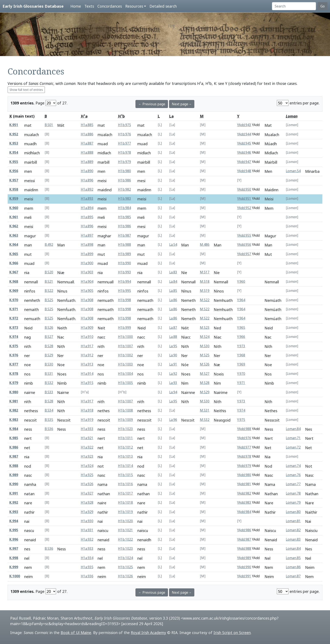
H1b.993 (124, 272)
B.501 (49, 125)
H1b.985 (124, 217)
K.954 (14, 153)
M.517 (205, 272)
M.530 (205, 346)
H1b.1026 (125, 576)
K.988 (14, 466)
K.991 (14, 493)
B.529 (49, 355)
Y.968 (241, 355)
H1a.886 (87, 134)
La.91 (173, 364)
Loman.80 (293, 512)
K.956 (14, 171)
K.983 (14, 420)
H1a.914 (87, 374)
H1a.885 (87, 125)
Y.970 (241, 374)
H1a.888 (87, 153)
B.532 (49, 383)
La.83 (173, 272)
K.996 (14, 539)
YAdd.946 (244, 153)
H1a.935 (87, 567)
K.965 (14, 254)
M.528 (205, 383)
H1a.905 (87, 291)
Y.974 (241, 410)
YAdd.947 (244, 162)
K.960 (14, 208)
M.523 (205, 328)
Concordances (110, 6)
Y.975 (241, 420)
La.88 (173, 337)
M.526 (205, 364)
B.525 (49, 300)
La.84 (173, 282)
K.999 (14, 567)
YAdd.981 (244, 484)
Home (76, 6)
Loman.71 (293, 438)
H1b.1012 (125, 447)
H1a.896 (87, 180)
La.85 (173, 291)
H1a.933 (87, 429)
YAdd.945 (244, 143)
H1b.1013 (125, 456)
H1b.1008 (125, 410)
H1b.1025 (125, 567)
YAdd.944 (244, 134)
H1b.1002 (125, 355)
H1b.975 (124, 125)
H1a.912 (87, 355)
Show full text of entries (26, 90)
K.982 (14, 410)
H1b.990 (124, 263)
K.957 (14, 180)
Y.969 (241, 364)
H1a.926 (87, 484)
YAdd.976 (244, 438)
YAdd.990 (244, 567)
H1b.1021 (125, 530)
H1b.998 (124, 300)
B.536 (49, 429)
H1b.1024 (125, 558)
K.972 (14, 318)
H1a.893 (87, 199)
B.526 (49, 328)
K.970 (14, 300)
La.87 (173, 328)
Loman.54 (293, 171)
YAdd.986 (244, 530)
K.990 (14, 484)
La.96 (173, 420)
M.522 (205, 300)
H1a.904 (87, 282)
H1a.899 (87, 254)
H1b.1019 (125, 512)
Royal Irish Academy (148, 633)
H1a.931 (87, 530)
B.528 (49, 346)
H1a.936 (87, 576)
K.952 (14, 134)
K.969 (14, 291)
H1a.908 (87, 300)
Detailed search (163, 6)
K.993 (14, 512)
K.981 (14, 401)
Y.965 (241, 328)
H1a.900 (87, 263)
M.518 (205, 282)
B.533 (49, 392)
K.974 (14, 337)
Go (323, 6)
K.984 (14, 429)
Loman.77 (293, 484)
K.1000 (15, 576)
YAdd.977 (244, 447)
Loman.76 (293, 475)
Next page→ (182, 104)
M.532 (205, 420)
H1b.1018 (125, 503)
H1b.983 (124, 199)
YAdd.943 (244, 125)
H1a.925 (87, 475)
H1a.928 (87, 503)
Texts (89, 6)
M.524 (205, 337)
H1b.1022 (125, 539)
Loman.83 (293, 539)
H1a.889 (87, 162)
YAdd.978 (244, 456)
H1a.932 (87, 539)
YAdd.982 (244, 493)
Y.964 (241, 300)
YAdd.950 (244, 189)
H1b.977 (124, 143)
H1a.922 (87, 447)
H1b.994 (124, 282)
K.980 (14, 392)
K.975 (14, 346)
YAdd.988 (244, 429)
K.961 (14, 217)
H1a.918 (87, 410)
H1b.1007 (125, 346)
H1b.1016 (125, 484)
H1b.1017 (125, 493)
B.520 (49, 272)
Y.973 (241, 346)
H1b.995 (124, 291)
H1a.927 (87, 493)
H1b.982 (124, 189)
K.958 (14, 189)
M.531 (205, 410)
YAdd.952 (244, 208)
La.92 (173, 374)
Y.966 (241, 337)
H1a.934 (87, 558)
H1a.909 (87, 328)
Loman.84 (293, 429)
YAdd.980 (244, 475)
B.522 (49, 291)
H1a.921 (87, 438)
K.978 (14, 374)
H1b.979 (124, 162)
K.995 (14, 530)
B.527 (49, 337)
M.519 (205, 291)
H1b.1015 (125, 475)
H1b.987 (124, 236)
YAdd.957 (244, 254)
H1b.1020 (125, 521)
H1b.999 (124, 328)
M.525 (205, 355)
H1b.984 (124, 208)
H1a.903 (87, 272)
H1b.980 (124, 171)
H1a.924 (87, 466)
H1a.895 (87, 217)
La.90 (173, 355)
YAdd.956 (244, 245)
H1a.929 (87, 512)
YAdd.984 (244, 512)
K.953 (14, 143)
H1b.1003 (125, 364)
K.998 (14, 558)
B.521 (49, 282)
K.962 (14, 226)
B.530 (49, 364)
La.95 (173, 346)
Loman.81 (293, 521)
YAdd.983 (244, 503)
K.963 (14, 236)
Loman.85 (293, 558)
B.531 (49, 374)
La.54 (173, 245)
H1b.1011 (125, 438)
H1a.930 (87, 521)
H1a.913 (87, 364)
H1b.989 (124, 254)
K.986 (14, 447)
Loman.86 (293, 567)
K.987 (14, 456)
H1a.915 (87, 383)
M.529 (205, 392)
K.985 (14, 438)
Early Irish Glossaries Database (33, 6)
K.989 (14, 475)
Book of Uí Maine (76, 633)
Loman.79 (293, 503)
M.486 (205, 245)
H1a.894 (87, 208)
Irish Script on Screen (232, 633)
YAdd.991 (244, 576)
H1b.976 (124, 134)
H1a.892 (87, 189)
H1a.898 (87, 245)
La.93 (173, 383)
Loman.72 (293, 447)
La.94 (173, 392)
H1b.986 (124, 180)
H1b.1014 (125, 466)
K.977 (14, 364)
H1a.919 (87, 420)
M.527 (205, 374)
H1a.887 (87, 143)
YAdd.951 (244, 199)
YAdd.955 (244, 236)
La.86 (173, 300)
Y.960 (241, 282)
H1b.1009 (125, 420)
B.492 (49, 245)
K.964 (14, 245)
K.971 (14, 309)
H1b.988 (124, 245)
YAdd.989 (244, 558)
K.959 (14, 199)
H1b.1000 (125, 337)
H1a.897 (87, 236)
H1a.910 (87, 337)
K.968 (14, 282)
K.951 (14, 125)
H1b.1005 (125, 383)
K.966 (14, 263)
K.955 (14, 162)
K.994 (14, 521)
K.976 (14, 355)
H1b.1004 (125, 374)
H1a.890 (87, 171)
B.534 (49, 410)
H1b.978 (124, 153)
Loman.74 (293, 466)
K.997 (14, 549)
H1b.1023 (125, 429)
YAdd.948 (244, 171)
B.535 (49, 420)
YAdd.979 (244, 466)
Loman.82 (293, 530)
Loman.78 (293, 493)
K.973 (14, 328)
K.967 (14, 272)
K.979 (14, 383)
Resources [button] (134, 6)
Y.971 (241, 383)
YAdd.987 (244, 539)
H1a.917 (87, 346)
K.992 (14, 503)
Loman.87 (293, 576)
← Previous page (152, 104)
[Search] (294, 6)
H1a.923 (87, 456)
